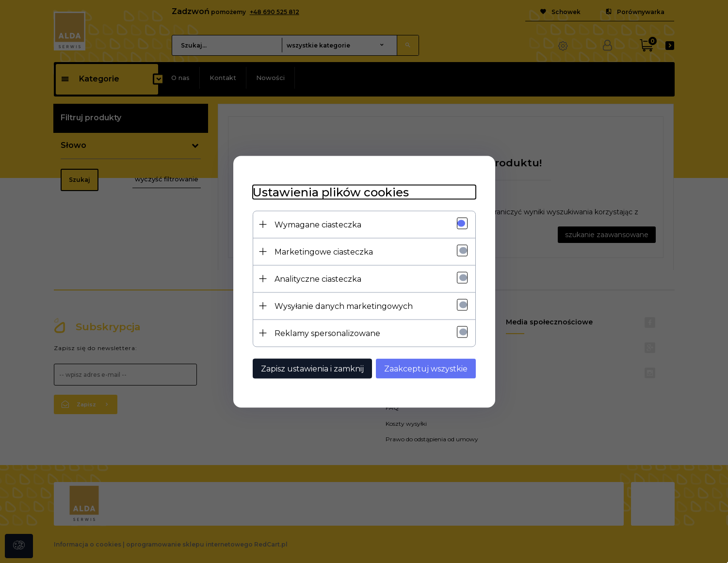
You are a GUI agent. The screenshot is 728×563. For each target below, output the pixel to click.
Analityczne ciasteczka (318, 279)
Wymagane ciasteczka (318, 224)
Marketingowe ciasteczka (324, 251)
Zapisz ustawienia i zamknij (312, 368)
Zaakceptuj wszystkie (426, 368)
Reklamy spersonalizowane (327, 333)
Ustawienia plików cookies (331, 192)
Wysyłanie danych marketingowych (344, 306)
